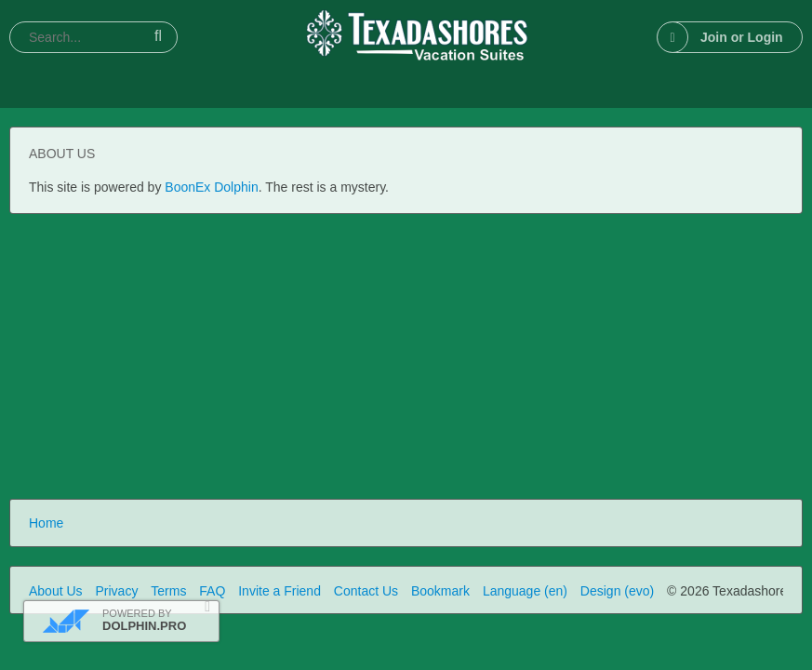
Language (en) (525, 591)
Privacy (116, 591)
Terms (168, 591)
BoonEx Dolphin (211, 187)
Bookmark (440, 591)
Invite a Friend (280, 591)
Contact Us (366, 591)
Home (46, 523)
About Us (56, 591)
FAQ (212, 591)
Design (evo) (617, 591)
